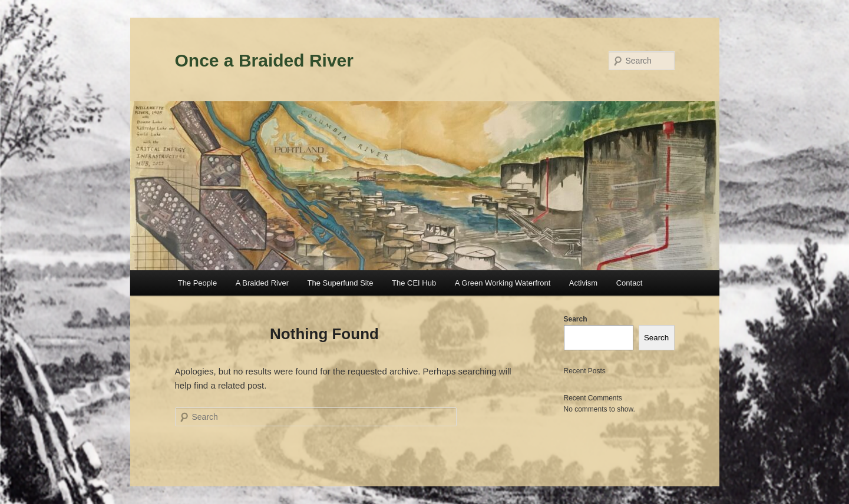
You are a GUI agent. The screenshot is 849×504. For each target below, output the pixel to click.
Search (576, 319)
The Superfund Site (341, 283)
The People (198, 283)
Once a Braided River (264, 60)
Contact (630, 283)
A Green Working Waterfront (503, 283)
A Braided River (262, 283)
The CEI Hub (414, 283)
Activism (583, 283)
